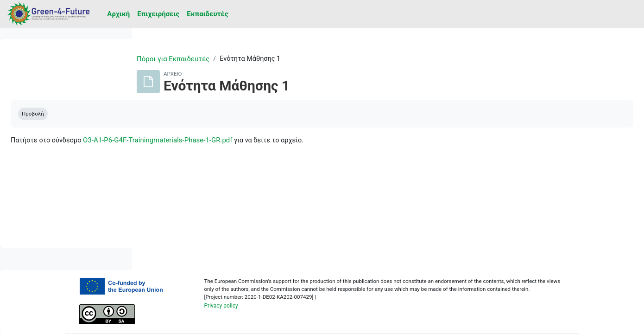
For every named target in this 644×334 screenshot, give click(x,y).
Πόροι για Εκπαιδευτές (232, 59)
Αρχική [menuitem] (118, 14)
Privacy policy (291, 313)
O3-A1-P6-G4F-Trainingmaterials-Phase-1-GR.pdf (300, 141)
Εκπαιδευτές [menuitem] (207, 14)
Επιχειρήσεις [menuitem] (158, 14)
